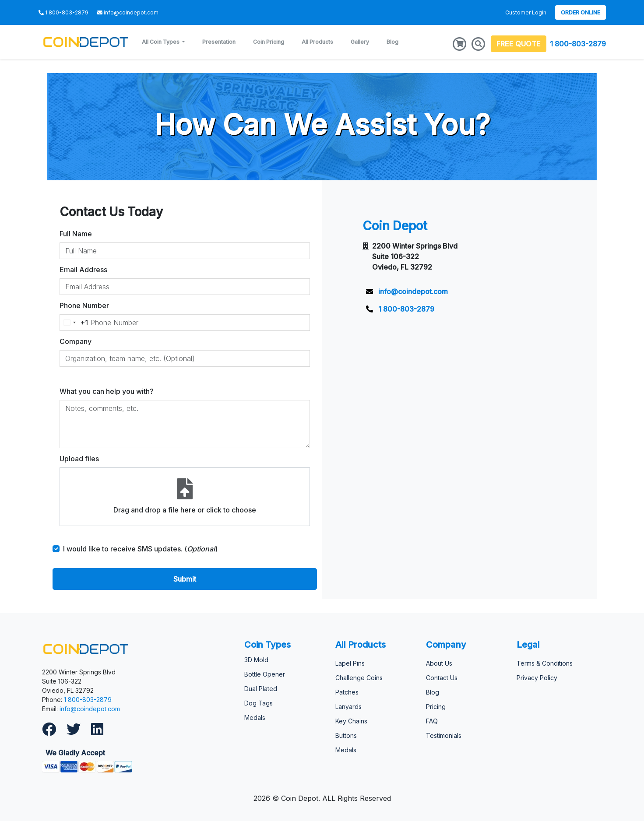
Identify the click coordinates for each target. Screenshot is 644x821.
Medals (255, 717)
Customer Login (526, 12)
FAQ (432, 721)
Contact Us (442, 678)
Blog (392, 42)
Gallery (360, 42)
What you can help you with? (107, 391)
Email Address (83, 270)
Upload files (79, 459)
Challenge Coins (359, 678)
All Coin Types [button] (161, 42)
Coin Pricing (269, 42)
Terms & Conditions (545, 663)
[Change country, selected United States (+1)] (74, 323)
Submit (185, 579)
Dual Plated (261, 689)
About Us (439, 663)
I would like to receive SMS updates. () (140, 549)
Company (76, 341)
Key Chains (351, 721)
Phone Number (84, 305)
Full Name (76, 234)
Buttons (346, 735)
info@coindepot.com (90, 709)
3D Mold (256, 660)
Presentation (219, 42)
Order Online (581, 12)
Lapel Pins (350, 663)
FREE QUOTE (519, 44)
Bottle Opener (265, 674)
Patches (347, 692)
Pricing (436, 707)
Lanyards (348, 707)
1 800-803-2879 (578, 44)
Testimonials (444, 735)
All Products (317, 42)
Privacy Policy (537, 678)
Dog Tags (259, 703)
